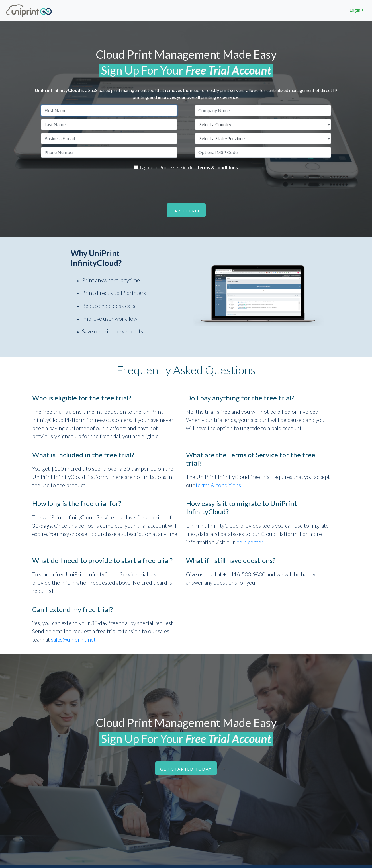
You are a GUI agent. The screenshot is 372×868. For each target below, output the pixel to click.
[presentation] (183, 185)
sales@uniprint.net (73, 639)
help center (250, 542)
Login (357, 10)
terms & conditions (218, 167)
